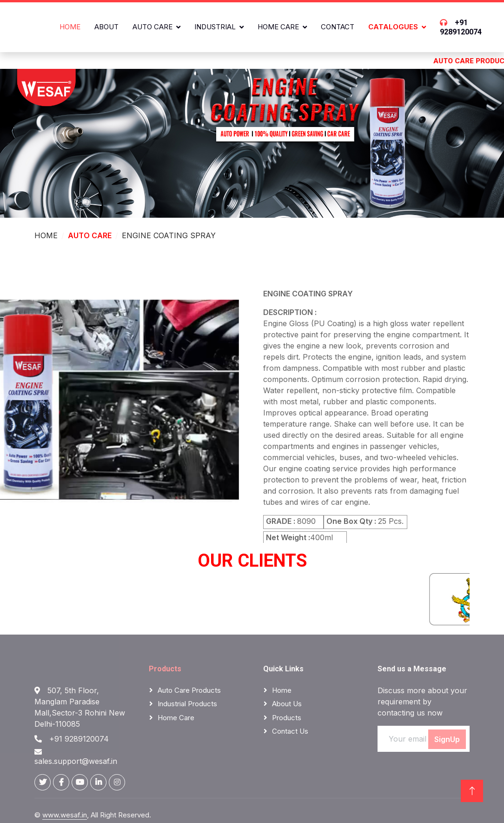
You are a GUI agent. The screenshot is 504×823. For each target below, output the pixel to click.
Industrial (215, 27)
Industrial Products (187, 704)
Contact (338, 27)
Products (165, 669)
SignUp (447, 739)
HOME (46, 235)
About (106, 27)
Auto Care (153, 27)
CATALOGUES (393, 27)
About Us (287, 704)
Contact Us (290, 731)
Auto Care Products (189, 690)
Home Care (278, 27)
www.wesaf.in (65, 815)
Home (70, 27)
